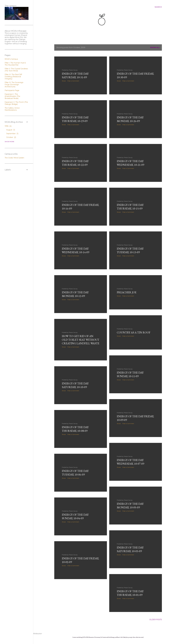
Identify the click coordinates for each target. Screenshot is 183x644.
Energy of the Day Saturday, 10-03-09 (130, 549)
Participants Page (12, 90)
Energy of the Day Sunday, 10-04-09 (75, 516)
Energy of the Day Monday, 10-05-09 (130, 506)
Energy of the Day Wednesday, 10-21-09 (130, 163)
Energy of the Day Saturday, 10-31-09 (75, 75)
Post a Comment (73, 81)
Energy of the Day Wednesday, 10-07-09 (130, 462)
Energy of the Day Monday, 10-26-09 (130, 119)
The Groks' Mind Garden (14, 158)
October (11, 137)
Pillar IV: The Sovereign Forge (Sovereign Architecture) (14, 85)
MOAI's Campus (11, 59)
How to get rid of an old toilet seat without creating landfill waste (81, 340)
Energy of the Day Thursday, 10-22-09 (75, 163)
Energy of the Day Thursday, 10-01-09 (130, 593)
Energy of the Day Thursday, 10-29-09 (75, 119)
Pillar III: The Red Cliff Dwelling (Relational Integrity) (13, 77)
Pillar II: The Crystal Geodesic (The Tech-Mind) (16, 70)
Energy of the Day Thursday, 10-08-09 (75, 429)
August (11, 130)
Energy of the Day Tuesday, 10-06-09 (75, 473)
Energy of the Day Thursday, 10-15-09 (130, 207)
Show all (155, 47)
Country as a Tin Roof (134, 332)
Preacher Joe (127, 292)
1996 (8, 126)
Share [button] (64, 81)
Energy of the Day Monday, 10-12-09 (75, 294)
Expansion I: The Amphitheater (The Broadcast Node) (12, 96)
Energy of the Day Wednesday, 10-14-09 (76, 250)
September (12, 134)
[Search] (158, 7)
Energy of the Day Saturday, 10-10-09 (75, 385)
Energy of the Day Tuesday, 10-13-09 (130, 250)
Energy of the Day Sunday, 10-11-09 (130, 374)
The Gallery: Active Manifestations (12, 109)
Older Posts (156, 620)
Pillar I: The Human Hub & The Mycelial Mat (15, 64)
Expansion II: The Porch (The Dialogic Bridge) (16, 103)
